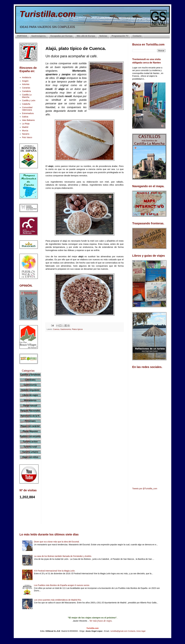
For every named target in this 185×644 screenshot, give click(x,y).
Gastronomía (66, 329)
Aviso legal (141, 631)
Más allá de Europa (86, 36)
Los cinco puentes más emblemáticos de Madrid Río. (58, 600)
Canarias (26, 88)
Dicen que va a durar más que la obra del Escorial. (57, 542)
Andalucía (27, 77)
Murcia (25, 131)
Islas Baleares (28, 120)
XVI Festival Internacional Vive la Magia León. (55, 571)
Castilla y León (29, 100)
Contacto (137, 36)
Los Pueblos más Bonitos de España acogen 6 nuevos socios (62, 585)
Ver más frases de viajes (101, 621)
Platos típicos (77, 329)
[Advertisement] (85, 360)
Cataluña (26, 104)
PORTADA (22, 36)
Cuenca (56, 329)
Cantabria (27, 91)
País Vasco (27, 137)
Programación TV (120, 36)
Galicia (25, 117)
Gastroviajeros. (39, 36)
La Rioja (26, 124)
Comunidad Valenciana (27, 109)
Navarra (26, 134)
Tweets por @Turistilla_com (145, 489)
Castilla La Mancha (27, 96)
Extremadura (28, 113)
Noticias (103, 36)
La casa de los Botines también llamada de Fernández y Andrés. (63, 556)
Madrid (25, 127)
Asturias (26, 84)
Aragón (25, 81)
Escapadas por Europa (61, 36)
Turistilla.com (48, 14)
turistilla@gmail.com (119, 631)
